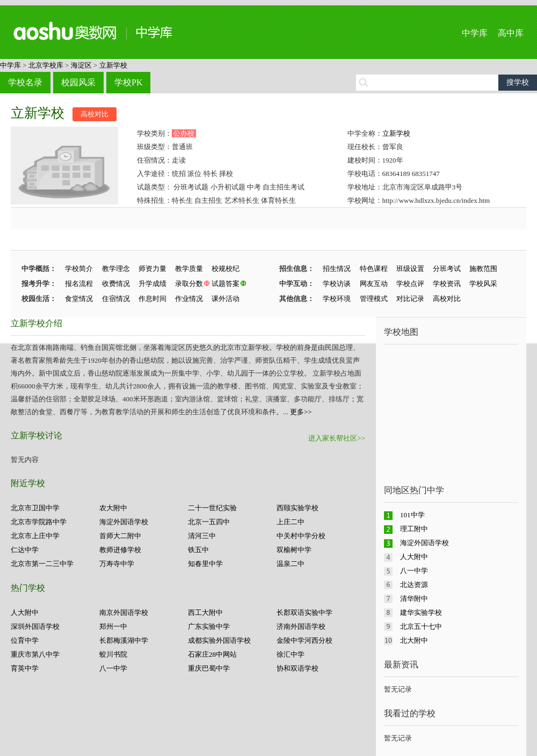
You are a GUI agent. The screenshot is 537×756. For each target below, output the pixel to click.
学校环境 (337, 299)
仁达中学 (25, 550)
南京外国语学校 (124, 612)
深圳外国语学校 (35, 626)
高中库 (511, 33)
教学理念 (116, 269)
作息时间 (153, 299)
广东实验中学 (209, 626)
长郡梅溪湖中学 (124, 640)
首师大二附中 (120, 536)
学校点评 (410, 284)
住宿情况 (116, 299)
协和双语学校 (297, 668)
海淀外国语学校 (124, 522)
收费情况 (116, 284)
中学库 (475, 33)
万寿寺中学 (117, 564)
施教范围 (483, 269)
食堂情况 (79, 299)
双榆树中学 (294, 550)
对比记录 (410, 299)
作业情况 (189, 299)
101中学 (412, 515)
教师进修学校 (120, 550)
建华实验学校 (421, 612)
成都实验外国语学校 (219, 640)
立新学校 (113, 65)
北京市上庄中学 (35, 536)
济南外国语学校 (301, 626)
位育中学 (25, 640)
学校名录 (25, 82)
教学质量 (189, 269)
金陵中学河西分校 (304, 640)
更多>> (301, 412)
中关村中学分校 (301, 536)
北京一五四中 (209, 522)
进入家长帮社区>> (337, 438)
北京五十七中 (421, 626)
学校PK (128, 82)
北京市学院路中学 (39, 522)
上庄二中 (291, 522)
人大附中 (25, 612)
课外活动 (226, 299)
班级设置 (410, 269)
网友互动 (374, 284)
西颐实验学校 (297, 508)
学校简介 (79, 269)
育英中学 (25, 668)
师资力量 (153, 269)
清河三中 (202, 536)
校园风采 (78, 82)
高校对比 (95, 114)
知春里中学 (205, 564)
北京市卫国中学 (35, 508)
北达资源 (414, 585)
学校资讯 (447, 284)
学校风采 (483, 284)
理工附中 (414, 529)
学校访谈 (337, 284)
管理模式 (374, 299)
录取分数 (189, 284)
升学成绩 (153, 284)
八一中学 (113, 668)
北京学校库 (46, 65)
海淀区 (81, 65)
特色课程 (374, 269)
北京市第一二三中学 (42, 564)
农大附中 (113, 508)
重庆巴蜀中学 (209, 668)
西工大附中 (205, 612)
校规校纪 (226, 269)
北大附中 (414, 640)
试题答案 (226, 284)
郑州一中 (113, 626)
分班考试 (447, 269)
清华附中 (414, 599)
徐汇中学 (291, 654)
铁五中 (198, 550)
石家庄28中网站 (212, 654)
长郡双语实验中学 (304, 612)
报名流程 (79, 284)
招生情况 (337, 269)
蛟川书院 (113, 654)
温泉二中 (291, 564)
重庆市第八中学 (35, 654)
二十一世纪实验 (212, 508)
